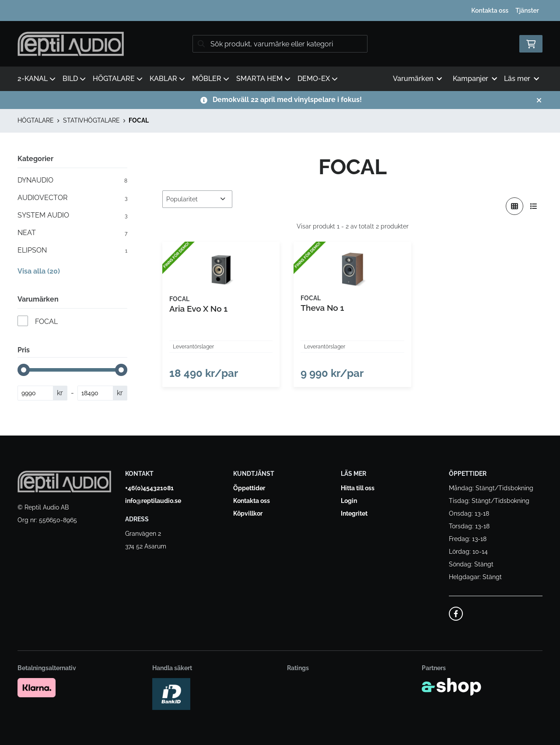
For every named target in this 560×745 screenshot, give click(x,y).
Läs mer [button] (521, 79)
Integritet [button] (354, 514)
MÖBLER (211, 79)
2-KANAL (37, 79)
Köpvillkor (248, 514)
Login (349, 501)
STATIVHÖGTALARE (91, 120)
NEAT (72, 233)
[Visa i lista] (534, 206)
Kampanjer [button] (475, 79)
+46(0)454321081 (149, 488)
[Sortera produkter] (197, 199)
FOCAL (139, 120)
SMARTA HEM (263, 79)
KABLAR (167, 79)
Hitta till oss (358, 488)
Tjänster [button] (527, 11)
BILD (74, 79)
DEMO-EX (318, 79)
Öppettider (249, 488)
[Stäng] (539, 100)
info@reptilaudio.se (153, 501)
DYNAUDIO (72, 180)
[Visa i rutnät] (514, 206)
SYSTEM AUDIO (72, 215)
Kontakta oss (490, 11)
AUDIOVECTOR (72, 198)
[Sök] (280, 44)
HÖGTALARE (118, 79)
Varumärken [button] (417, 79)
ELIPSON (72, 250)
